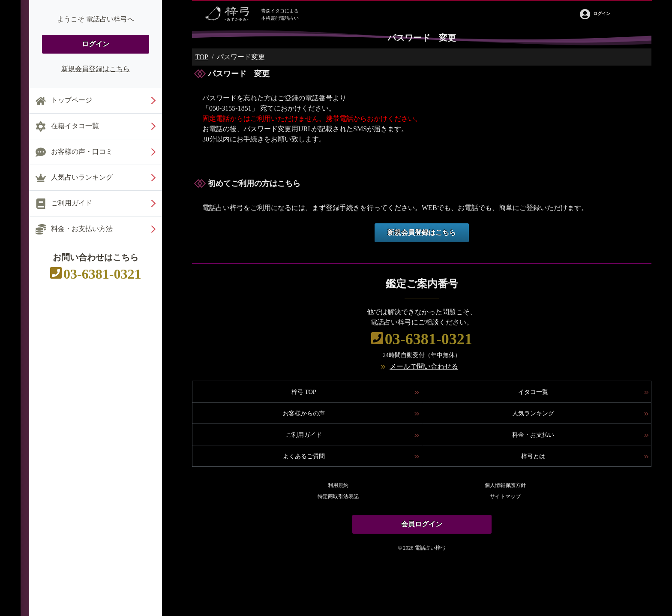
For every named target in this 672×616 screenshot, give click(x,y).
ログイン (96, 44)
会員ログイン (422, 524)
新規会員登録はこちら (96, 69)
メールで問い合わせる (424, 366)
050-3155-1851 (230, 108)
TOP (202, 57)
